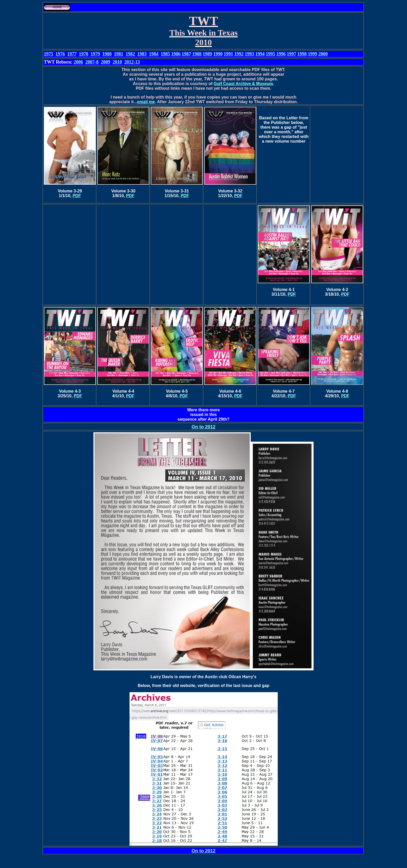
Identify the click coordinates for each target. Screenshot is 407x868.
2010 (117, 62)
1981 (119, 54)
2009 (106, 62)
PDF (77, 196)
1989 (207, 54)
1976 (60, 54)
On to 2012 (203, 427)
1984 (154, 54)
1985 (165, 54)
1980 (107, 54)
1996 (281, 54)
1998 (302, 54)
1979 (95, 54)
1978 (84, 54)
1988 (197, 54)
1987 (186, 54)
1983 (142, 54)
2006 (78, 62)
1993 (249, 54)
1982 (130, 54)
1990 (218, 54)
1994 (260, 54)
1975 (49, 54)
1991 (228, 54)
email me (146, 102)
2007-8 (92, 62)
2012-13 (132, 62)
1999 (313, 54)
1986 (176, 54)
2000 (323, 54)
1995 (270, 54)
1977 (72, 54)
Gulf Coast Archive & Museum (243, 84)
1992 (239, 54)
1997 (291, 54)
